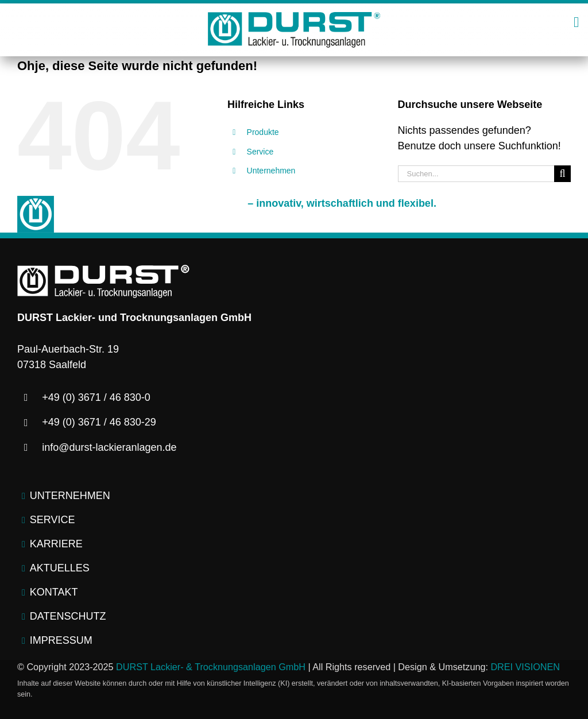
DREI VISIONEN (525, 667)
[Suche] (562, 174)
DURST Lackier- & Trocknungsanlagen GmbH (211, 667)
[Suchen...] (476, 174)
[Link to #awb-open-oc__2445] (576, 22)
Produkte (263, 132)
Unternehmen (271, 171)
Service (260, 152)
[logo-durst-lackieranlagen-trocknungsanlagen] (294, 17)
